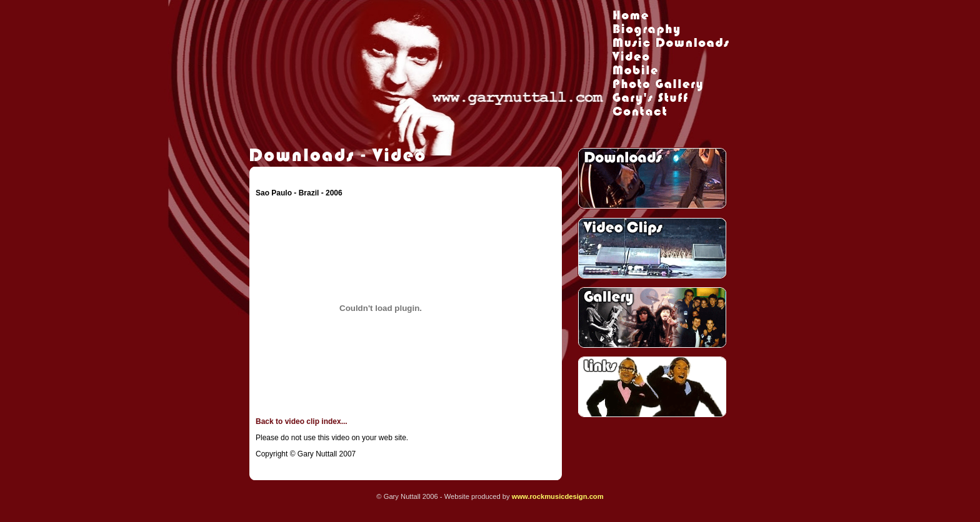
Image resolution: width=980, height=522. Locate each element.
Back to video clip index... (302, 421)
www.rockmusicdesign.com (558, 496)
